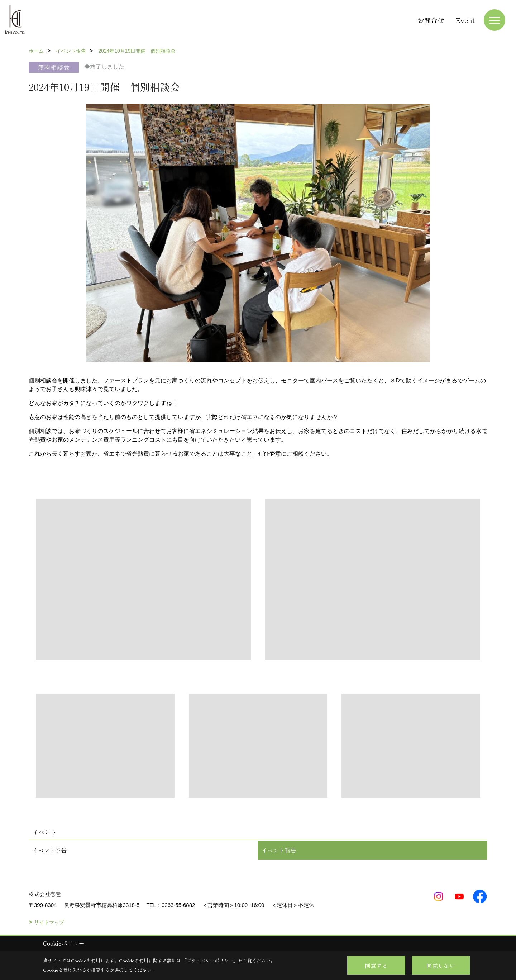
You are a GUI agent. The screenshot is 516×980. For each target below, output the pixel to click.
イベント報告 (279, 850)
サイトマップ (49, 922)
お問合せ (431, 20)
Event (465, 20)
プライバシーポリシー (210, 960)
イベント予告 (49, 850)
